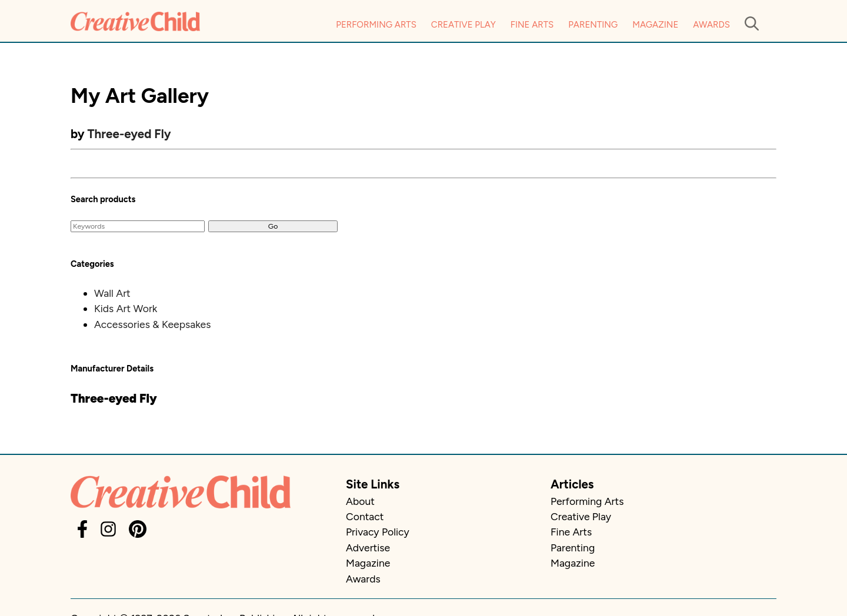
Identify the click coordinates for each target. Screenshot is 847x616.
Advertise (368, 548)
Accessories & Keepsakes (152, 324)
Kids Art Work (126, 308)
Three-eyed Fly (129, 134)
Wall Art (112, 293)
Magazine (655, 25)
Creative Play (463, 25)
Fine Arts (532, 25)
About (360, 501)
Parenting (593, 25)
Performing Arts (376, 25)
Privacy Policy (378, 532)
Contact (365, 516)
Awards (711, 25)
